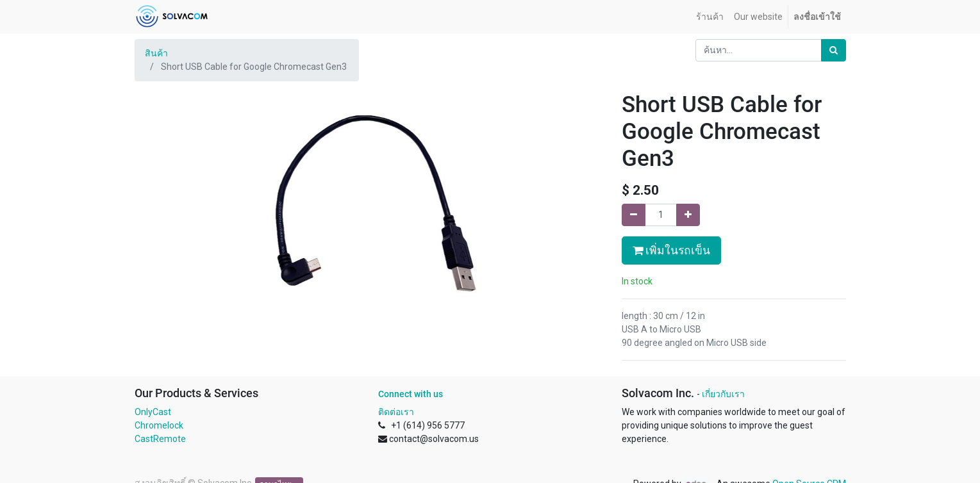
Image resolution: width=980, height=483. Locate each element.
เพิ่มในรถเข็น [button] (671, 250)
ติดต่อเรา (396, 412)
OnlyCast (153, 412)
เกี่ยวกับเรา (723, 394)
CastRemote (160, 439)
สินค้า (156, 53)
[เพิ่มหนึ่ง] (688, 215)
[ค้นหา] (834, 50)
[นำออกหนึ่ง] (634, 215)
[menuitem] (710, 17)
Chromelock (159, 425)
